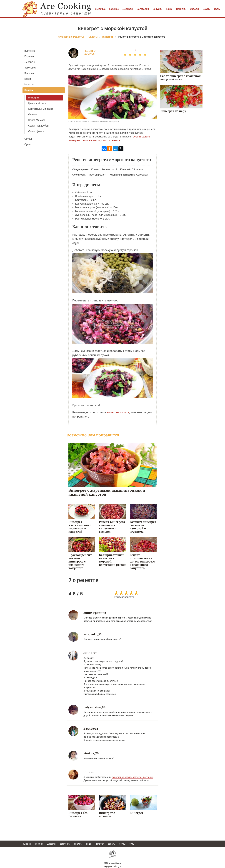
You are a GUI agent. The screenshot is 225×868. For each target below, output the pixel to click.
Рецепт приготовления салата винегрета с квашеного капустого (142, 562)
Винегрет (34, 98)
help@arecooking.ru (112, 866)
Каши (169, 9)
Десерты (128, 9)
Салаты (195, 9)
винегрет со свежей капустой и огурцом (132, 777)
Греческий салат (38, 103)
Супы (217, 9)
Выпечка (100, 9)
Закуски (157, 9)
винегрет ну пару (118, 412)
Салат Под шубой (38, 126)
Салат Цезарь (36, 131)
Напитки (181, 9)
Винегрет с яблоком (107, 815)
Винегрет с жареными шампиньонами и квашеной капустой (107, 492)
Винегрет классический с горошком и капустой (80, 527)
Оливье (33, 114)
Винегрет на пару (173, 111)
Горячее (114, 9)
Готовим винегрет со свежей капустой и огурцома (143, 527)
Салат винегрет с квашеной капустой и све (181, 78)
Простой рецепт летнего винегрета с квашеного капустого (80, 562)
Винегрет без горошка (78, 815)
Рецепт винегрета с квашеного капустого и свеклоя (112, 527)
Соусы (206, 9)
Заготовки (143, 9)
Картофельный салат (41, 109)
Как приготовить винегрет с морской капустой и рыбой (112, 560)
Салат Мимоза (37, 120)
